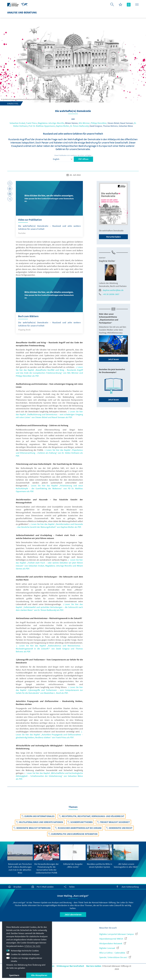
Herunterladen (113, 237)
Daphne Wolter (63, 126)
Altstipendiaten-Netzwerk (113, 943)
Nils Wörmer (84, 123)
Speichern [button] (14, 975)
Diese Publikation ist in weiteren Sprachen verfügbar (73, 155)
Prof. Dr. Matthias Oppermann (42, 126)
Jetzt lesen (113, 359)
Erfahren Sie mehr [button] (32, 946)
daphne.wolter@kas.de (111, 290)
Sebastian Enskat (17, 123)
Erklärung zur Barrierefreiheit (70, 966)
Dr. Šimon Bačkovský (79, 126)
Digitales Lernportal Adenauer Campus (118, 934)
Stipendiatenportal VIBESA (113, 939)
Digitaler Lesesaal (109, 948)
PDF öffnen (83, 159)
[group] (20, 859)
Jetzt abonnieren (73, 914)
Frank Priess (31, 123)
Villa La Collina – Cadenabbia (114, 953)
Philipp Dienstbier (99, 123)
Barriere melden (94, 966)
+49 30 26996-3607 (109, 294)
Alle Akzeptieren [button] (39, 975)
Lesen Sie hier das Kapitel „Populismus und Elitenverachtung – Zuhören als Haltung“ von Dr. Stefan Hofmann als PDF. (49, 453)
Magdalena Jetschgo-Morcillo (51, 123)
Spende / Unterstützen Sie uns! (115, 957)
